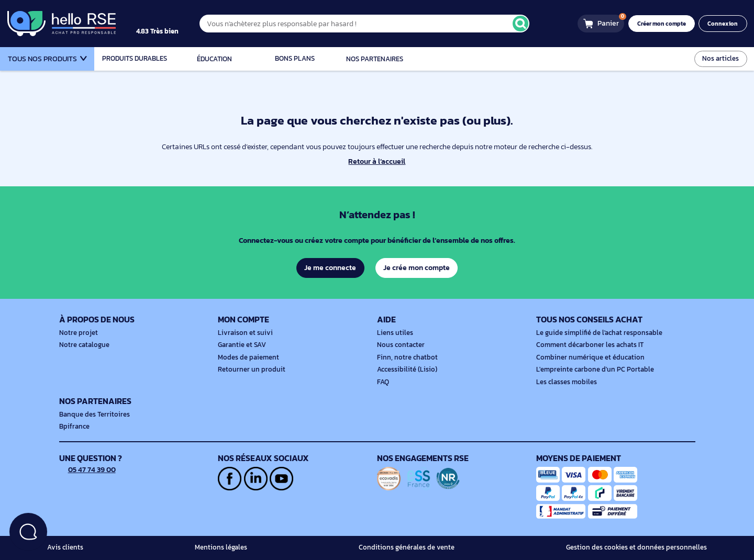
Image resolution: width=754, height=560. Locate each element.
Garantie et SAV (241, 345)
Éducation (215, 59)
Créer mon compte (665, 24)
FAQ (383, 382)
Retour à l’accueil (377, 161)
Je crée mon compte (417, 267)
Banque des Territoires (92, 415)
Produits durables (134, 59)
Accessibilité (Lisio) (405, 369)
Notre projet (77, 333)
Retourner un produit (249, 369)
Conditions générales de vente (412, 547)
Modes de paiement (247, 357)
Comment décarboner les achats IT (587, 345)
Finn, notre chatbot (405, 357)
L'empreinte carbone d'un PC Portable (591, 369)
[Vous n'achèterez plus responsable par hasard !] (374, 23)
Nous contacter (400, 345)
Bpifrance (73, 427)
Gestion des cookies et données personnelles (641, 547)
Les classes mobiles (565, 382)
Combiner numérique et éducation (587, 357)
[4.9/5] (168, 24)
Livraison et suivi (243, 333)
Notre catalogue (83, 345)
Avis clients (64, 547)
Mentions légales (224, 547)
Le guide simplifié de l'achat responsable (595, 333)
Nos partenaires (375, 59)
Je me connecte (329, 267)
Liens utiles (394, 333)
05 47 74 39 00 (88, 469)
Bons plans (295, 59)
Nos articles (722, 58)
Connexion (724, 24)
